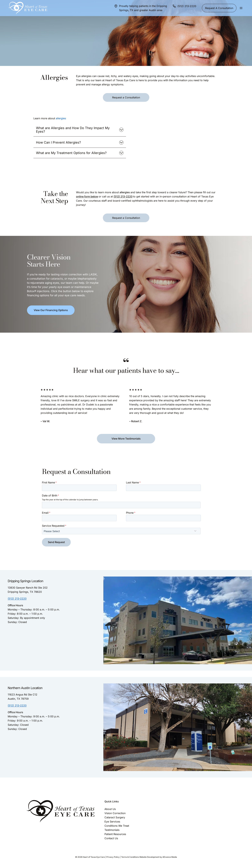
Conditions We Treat (117, 826)
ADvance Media (170, 857)
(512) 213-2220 (123, 196)
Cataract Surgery (115, 817)
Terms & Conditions (130, 857)
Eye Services (112, 822)
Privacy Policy (113, 857)
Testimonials (112, 830)
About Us (110, 809)
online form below (87, 196)
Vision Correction (115, 813)
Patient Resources (115, 834)
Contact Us (111, 838)
